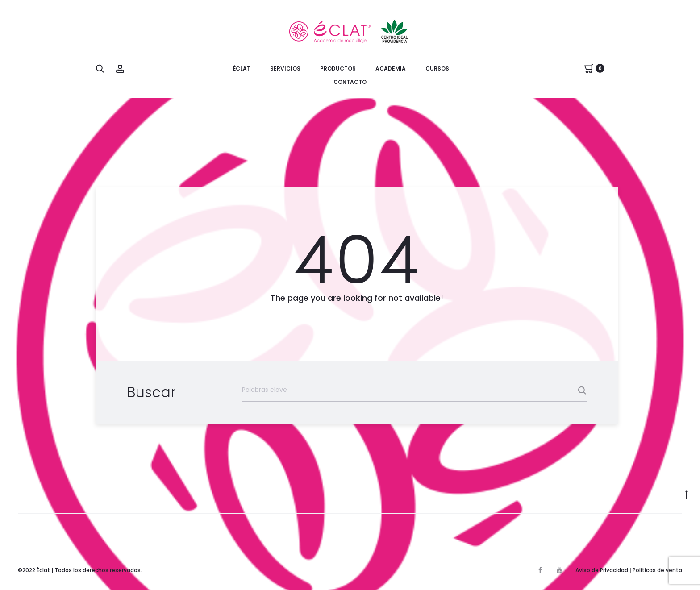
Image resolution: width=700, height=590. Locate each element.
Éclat (242, 69)
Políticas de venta (657, 570)
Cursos (437, 69)
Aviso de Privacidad (602, 570)
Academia (391, 69)
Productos (338, 69)
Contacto (350, 82)
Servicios (285, 69)
